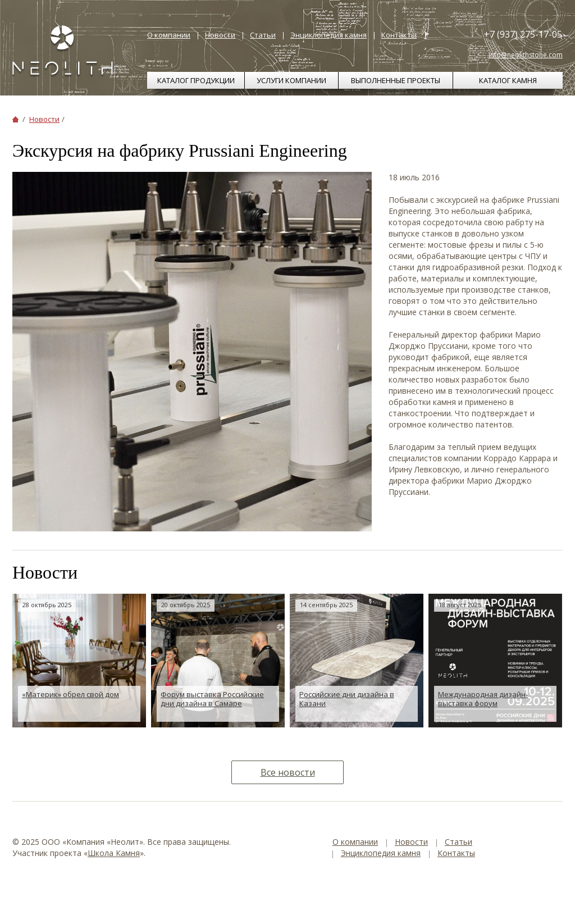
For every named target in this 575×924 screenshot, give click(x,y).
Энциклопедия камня (328, 35)
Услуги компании (291, 80)
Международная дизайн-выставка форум (483, 699)
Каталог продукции (196, 80)
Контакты (399, 35)
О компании (169, 35)
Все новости (288, 772)
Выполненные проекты (396, 80)
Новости (220, 35)
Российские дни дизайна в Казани (347, 699)
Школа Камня (114, 853)
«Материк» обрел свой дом (70, 694)
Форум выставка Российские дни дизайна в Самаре (212, 699)
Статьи (263, 35)
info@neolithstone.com (526, 55)
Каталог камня (508, 80)
